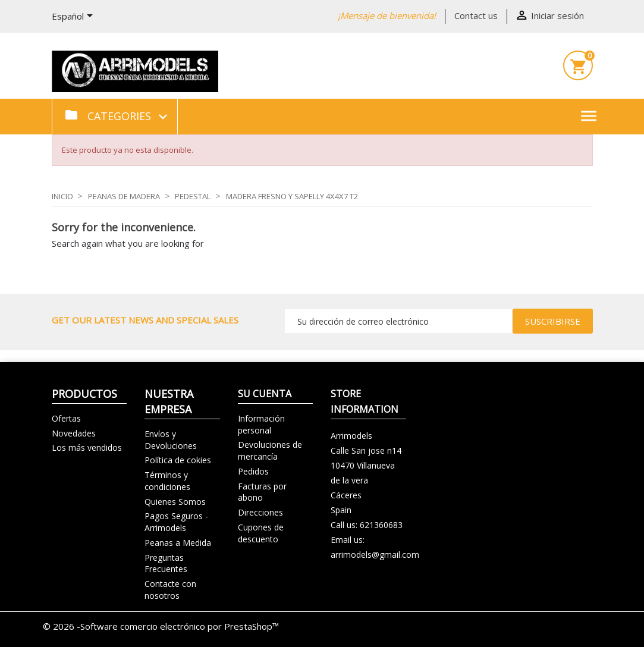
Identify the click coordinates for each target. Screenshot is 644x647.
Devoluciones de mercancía (270, 450)
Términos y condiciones (167, 481)
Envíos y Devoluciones (171, 440)
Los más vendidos (87, 447)
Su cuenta (265, 394)
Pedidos (253, 471)
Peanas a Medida (178, 543)
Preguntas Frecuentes (166, 563)
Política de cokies (178, 460)
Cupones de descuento (261, 533)
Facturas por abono (262, 492)
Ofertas (66, 418)
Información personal (261, 424)
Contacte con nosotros (170, 590)
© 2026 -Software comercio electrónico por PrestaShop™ (161, 626)
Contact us (476, 15)
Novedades (74, 433)
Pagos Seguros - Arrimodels (176, 522)
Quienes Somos (175, 502)
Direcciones (260, 512)
